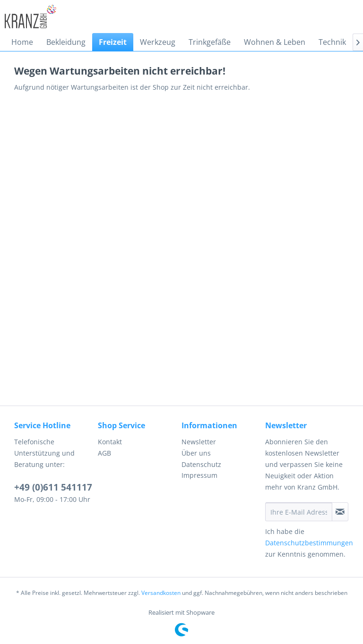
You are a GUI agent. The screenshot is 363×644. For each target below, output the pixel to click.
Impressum (199, 475)
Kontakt (110, 442)
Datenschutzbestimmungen (309, 543)
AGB (104, 453)
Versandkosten (161, 593)
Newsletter (199, 442)
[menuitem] (22, 42)
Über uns (196, 453)
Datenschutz (201, 464)
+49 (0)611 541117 (53, 487)
